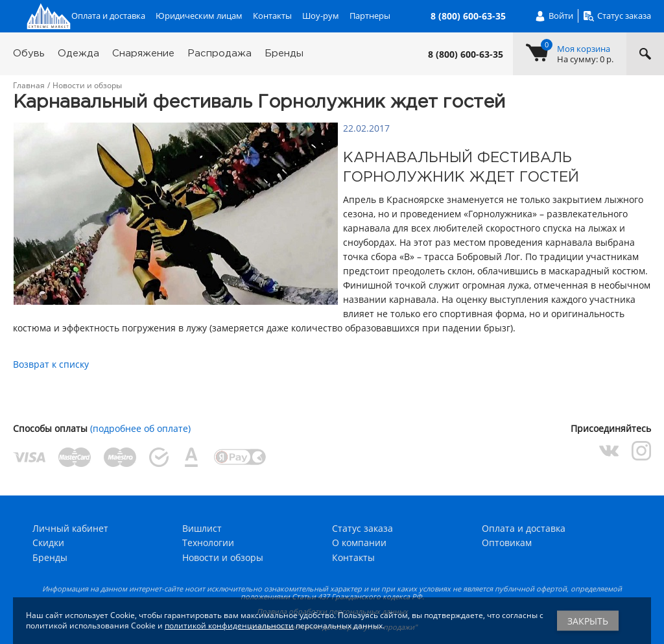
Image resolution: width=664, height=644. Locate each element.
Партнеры (370, 16)
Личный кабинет (70, 528)
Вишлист (202, 528)
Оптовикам (507, 543)
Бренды (284, 54)
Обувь (29, 54)
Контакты (272, 16)
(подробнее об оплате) (140, 428)
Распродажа (219, 54)
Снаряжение (143, 54)
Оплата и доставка (108, 16)
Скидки (48, 543)
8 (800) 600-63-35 (466, 54)
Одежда (78, 54)
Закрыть (588, 621)
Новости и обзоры (223, 557)
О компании (359, 543)
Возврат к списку (51, 364)
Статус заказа (362, 528)
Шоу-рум (321, 16)
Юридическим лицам (199, 16)
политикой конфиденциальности (229, 626)
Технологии (208, 543)
